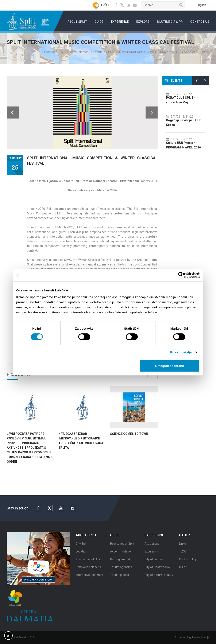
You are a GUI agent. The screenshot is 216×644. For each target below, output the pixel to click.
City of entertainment (75, 52)
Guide (99, 22)
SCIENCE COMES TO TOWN (129, 434)
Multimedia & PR (170, 22)
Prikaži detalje (181, 352)
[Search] (163, 5)
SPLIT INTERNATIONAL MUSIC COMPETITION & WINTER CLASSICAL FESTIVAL (158, 52)
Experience (120, 22)
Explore (143, 22)
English (201, 5)
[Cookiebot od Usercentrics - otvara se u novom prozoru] (181, 275)
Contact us (200, 22)
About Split (77, 22)
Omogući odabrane (169, 366)
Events (98, 52)
